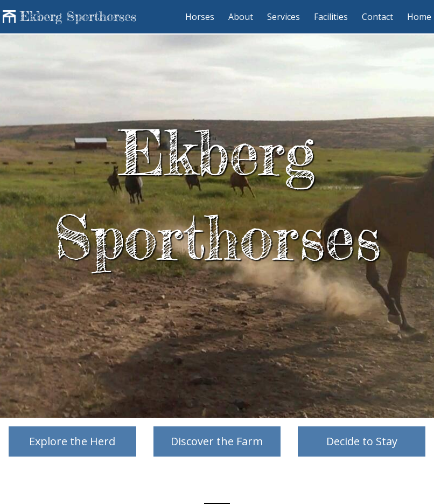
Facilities (332, 17)
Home (419, 17)
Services (285, 17)
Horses (201, 17)
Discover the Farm (217, 441)
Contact (379, 17)
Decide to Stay (362, 441)
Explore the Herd (72, 441)
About (242, 17)
